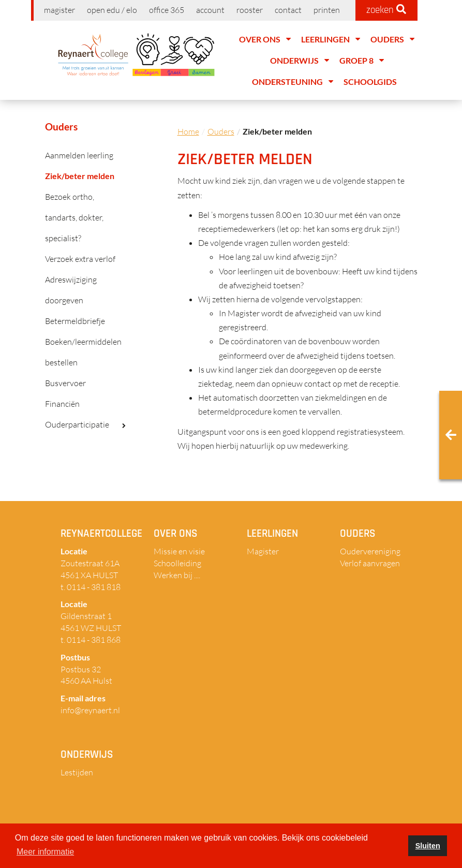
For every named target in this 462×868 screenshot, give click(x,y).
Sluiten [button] (428, 846)
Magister (59, 10)
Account (210, 10)
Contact (288, 10)
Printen (327, 10)
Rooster (250, 10)
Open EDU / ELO (112, 10)
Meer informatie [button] (45, 852)
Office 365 (167, 10)
